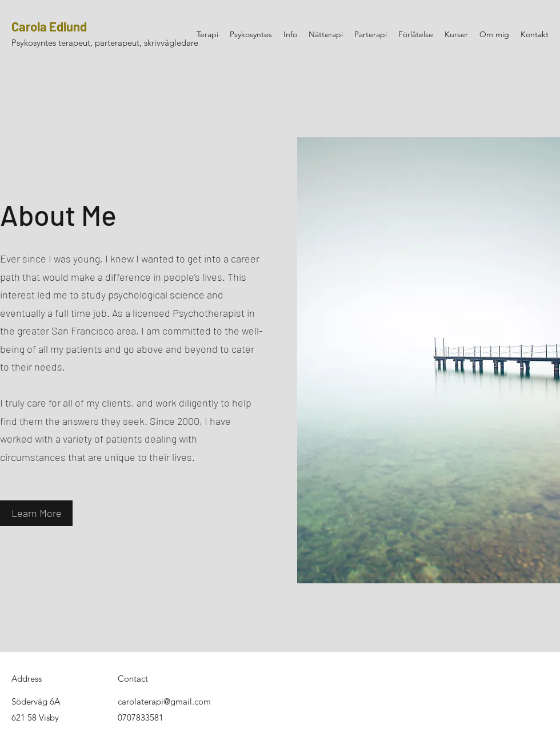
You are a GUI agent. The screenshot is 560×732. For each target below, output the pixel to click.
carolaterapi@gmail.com (164, 701)
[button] (36, 513)
